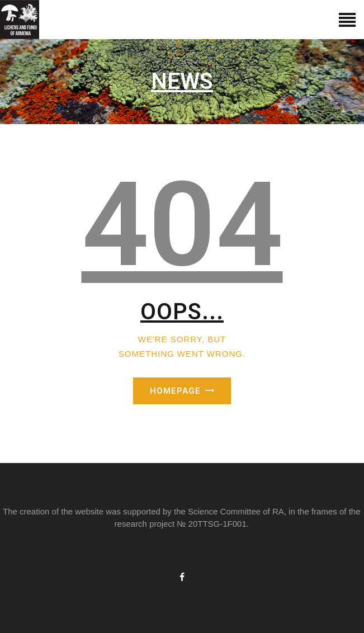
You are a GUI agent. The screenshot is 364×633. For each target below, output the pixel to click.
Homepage (175, 391)
